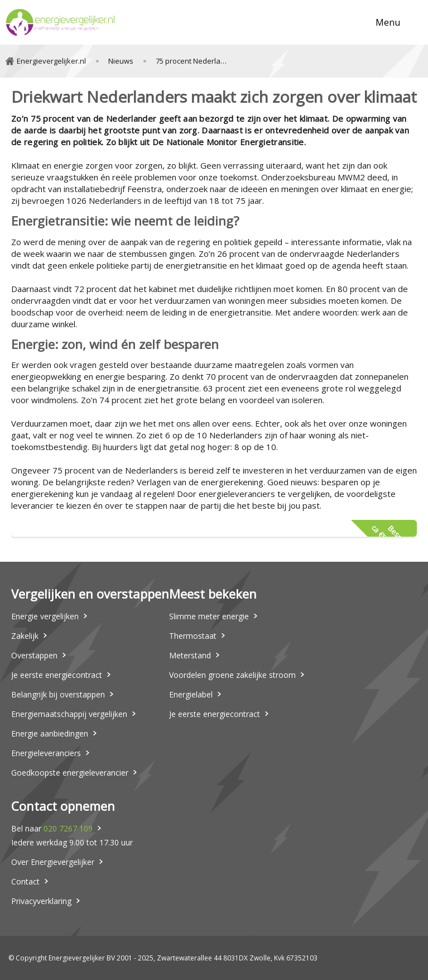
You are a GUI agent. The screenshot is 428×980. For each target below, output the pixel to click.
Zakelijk (25, 636)
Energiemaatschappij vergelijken (69, 714)
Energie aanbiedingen (50, 733)
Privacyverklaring (41, 901)
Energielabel (191, 694)
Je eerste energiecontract (57, 675)
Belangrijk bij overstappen (58, 694)
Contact (25, 881)
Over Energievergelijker (53, 862)
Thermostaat (193, 636)
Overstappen (34, 655)
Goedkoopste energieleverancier (70, 773)
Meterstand (190, 655)
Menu (388, 22)
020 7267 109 (68, 828)
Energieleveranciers (46, 753)
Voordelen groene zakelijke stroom (232, 675)
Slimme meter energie (209, 616)
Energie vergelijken (45, 616)
